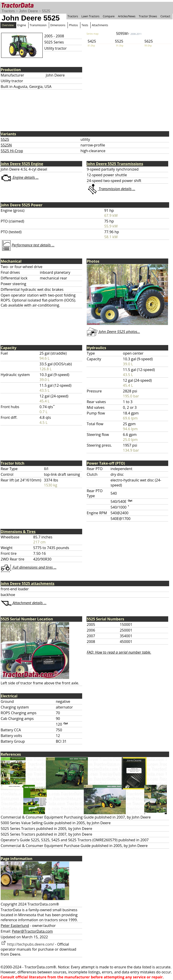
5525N (6, 145)
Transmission (38, 25)
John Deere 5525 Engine (22, 164)
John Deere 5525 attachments (28, 583)
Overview (8, 25)
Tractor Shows (148, 16)
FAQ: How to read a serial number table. (119, 652)
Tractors (8, 11)
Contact (165, 16)
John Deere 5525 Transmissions (115, 164)
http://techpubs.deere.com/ (27, 944)
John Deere (28, 11)
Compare (109, 16)
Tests (85, 25)
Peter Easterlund (15, 926)
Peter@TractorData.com (32, 931)
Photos (73, 25)
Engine (22, 25)
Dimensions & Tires (18, 532)
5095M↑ (129, 33)
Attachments (100, 25)
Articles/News (127, 16)
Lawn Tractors (90, 16)
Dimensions (58, 25)
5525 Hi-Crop (12, 151)
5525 (46, 11)
